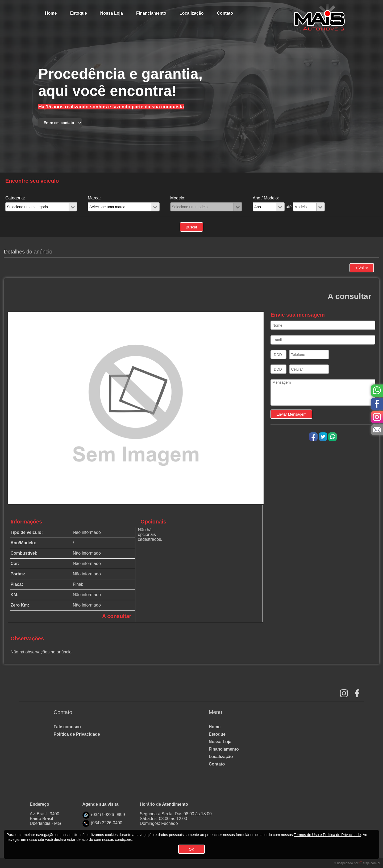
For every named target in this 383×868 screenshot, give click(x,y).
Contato (217, 764)
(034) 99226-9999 (108, 815)
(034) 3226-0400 (106, 823)
